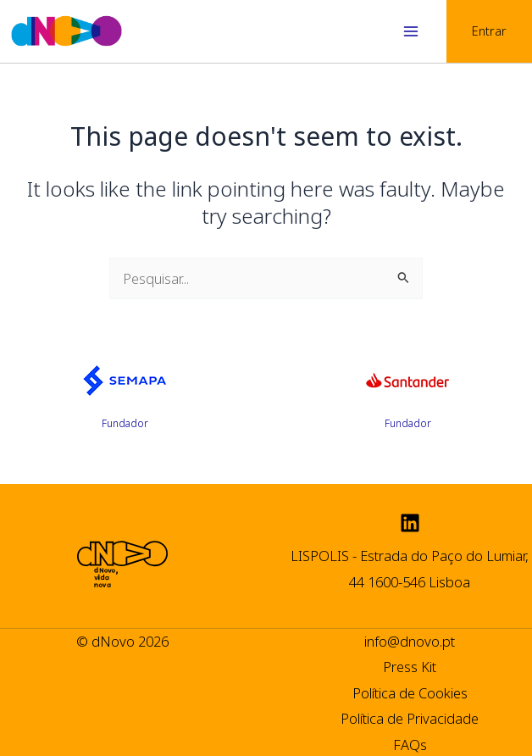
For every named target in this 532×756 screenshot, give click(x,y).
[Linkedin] (410, 523)
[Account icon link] (489, 31)
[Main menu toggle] (410, 32)
